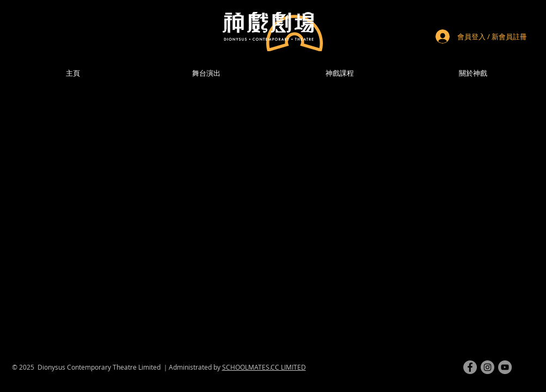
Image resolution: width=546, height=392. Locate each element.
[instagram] (487, 367)
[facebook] (470, 367)
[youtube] (505, 367)
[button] (473, 73)
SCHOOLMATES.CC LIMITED (264, 367)
